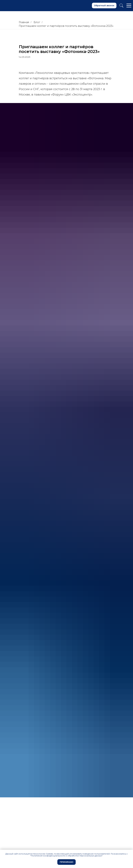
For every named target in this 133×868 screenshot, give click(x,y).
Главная (24, 22)
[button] (104, 6)
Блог (37, 22)
